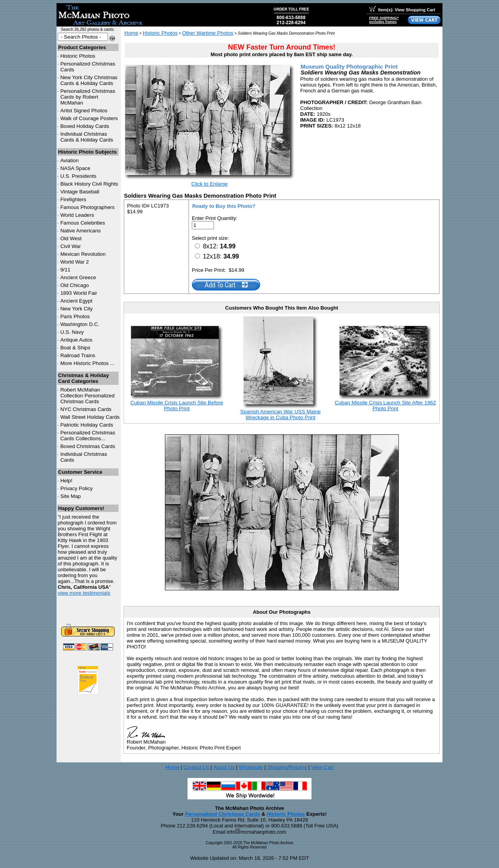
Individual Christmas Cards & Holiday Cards (87, 137)
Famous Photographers (88, 207)
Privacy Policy (77, 488)
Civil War (71, 246)
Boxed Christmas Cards (88, 446)
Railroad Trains (78, 355)
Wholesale (251, 767)
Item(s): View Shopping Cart (402, 10)
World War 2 (75, 262)
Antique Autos (76, 340)
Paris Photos (75, 316)
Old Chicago (75, 285)
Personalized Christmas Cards (222, 814)
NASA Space (75, 168)
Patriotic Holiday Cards (87, 425)
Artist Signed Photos (84, 111)
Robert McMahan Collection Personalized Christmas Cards (88, 396)
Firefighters (73, 199)
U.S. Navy (72, 332)
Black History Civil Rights (89, 184)
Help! (66, 481)
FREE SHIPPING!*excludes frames (384, 20)
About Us (224, 767)
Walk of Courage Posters (89, 118)
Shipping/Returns (287, 767)
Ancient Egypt (76, 301)
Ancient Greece (78, 277)
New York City (77, 309)
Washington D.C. (80, 324)
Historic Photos (78, 56)
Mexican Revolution (83, 254)
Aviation (70, 160)
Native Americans (81, 231)
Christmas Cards (86, 409)
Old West (71, 238)
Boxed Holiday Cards (85, 126)
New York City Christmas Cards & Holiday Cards (89, 80)
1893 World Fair (79, 293)
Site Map (71, 496)
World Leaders (77, 215)
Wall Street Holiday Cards (90, 417)
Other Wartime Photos (208, 33)
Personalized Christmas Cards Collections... (88, 436)
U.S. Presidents (79, 176)
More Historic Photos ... (88, 363)
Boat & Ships (75, 348)
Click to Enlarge (210, 184)
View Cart (322, 767)
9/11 (65, 270)
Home (131, 33)
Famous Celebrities (83, 223)
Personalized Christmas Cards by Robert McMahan (88, 97)
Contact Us (196, 767)
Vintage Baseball (80, 192)
